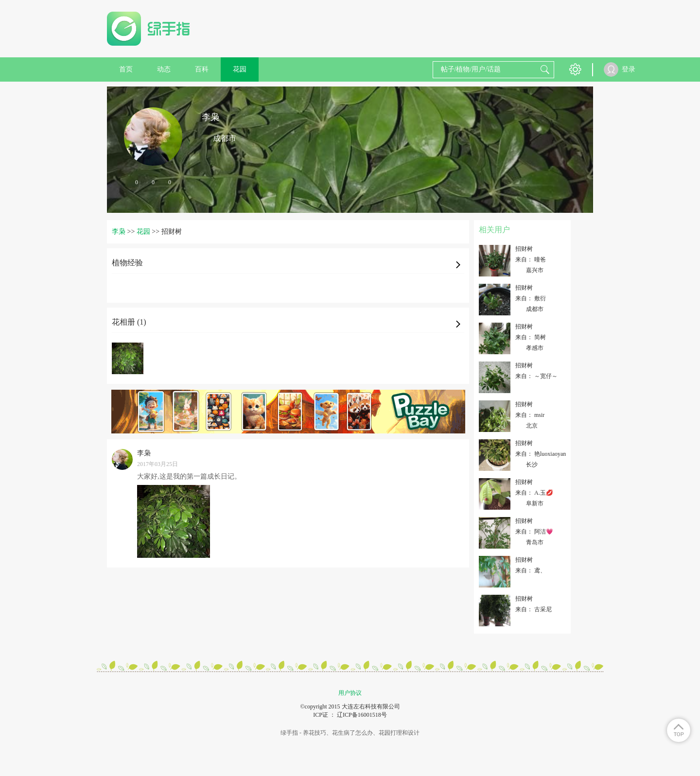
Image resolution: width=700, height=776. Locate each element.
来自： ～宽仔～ (536, 376)
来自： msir (530, 415)
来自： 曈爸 (531, 259)
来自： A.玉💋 (534, 493)
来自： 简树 (531, 337)
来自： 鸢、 (531, 570)
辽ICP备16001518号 (362, 715)
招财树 (524, 249)
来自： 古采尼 (534, 609)
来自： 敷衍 (531, 298)
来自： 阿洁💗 (534, 532)
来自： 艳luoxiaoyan (541, 454)
